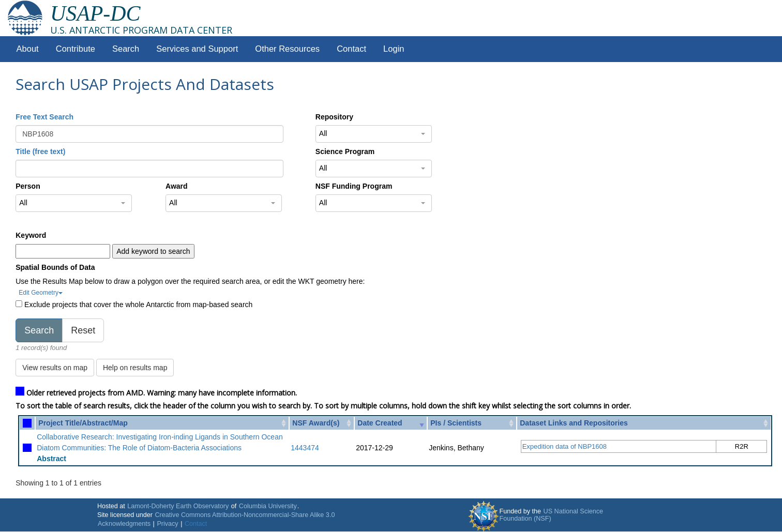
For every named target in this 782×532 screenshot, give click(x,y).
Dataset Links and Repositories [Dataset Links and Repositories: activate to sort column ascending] (574, 423)
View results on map (55, 368)
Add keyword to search (153, 251)
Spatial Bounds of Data (55, 267)
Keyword (31, 235)
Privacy (167, 524)
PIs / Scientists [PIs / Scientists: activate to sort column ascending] (456, 423)
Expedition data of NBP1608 (565, 446)
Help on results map (135, 368)
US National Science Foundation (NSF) (552, 515)
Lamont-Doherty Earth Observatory (178, 506)
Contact (351, 49)
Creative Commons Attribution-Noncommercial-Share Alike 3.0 (245, 515)
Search (126, 49)
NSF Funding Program (354, 186)
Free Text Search (44, 117)
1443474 (305, 448)
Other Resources (287, 49)
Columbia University (268, 506)
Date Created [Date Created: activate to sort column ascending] (380, 423)
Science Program (345, 151)
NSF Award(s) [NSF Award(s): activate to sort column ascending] (316, 423)
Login (394, 49)
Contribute (76, 49)
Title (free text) (40, 151)
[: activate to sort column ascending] (27, 423)
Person (28, 186)
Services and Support (197, 49)
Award (177, 186)
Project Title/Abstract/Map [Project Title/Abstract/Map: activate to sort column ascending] (83, 423)
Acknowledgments (124, 524)
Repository (334, 117)
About (28, 49)
